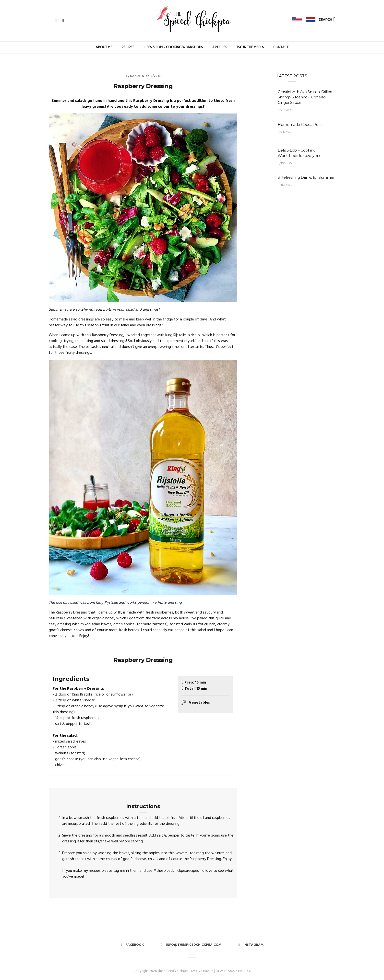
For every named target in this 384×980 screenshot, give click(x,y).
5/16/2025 (285, 185)
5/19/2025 (285, 163)
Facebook (132, 945)
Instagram (251, 945)
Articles (220, 47)
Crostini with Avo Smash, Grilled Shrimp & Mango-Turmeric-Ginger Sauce (305, 97)
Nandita (137, 76)
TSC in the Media (250, 47)
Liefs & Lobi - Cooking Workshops (173, 47)
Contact (281, 47)
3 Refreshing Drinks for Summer (306, 177)
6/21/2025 (285, 132)
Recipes (128, 47)
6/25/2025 (285, 110)
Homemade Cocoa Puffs (300, 124)
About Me (104, 47)
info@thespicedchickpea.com (191, 945)
